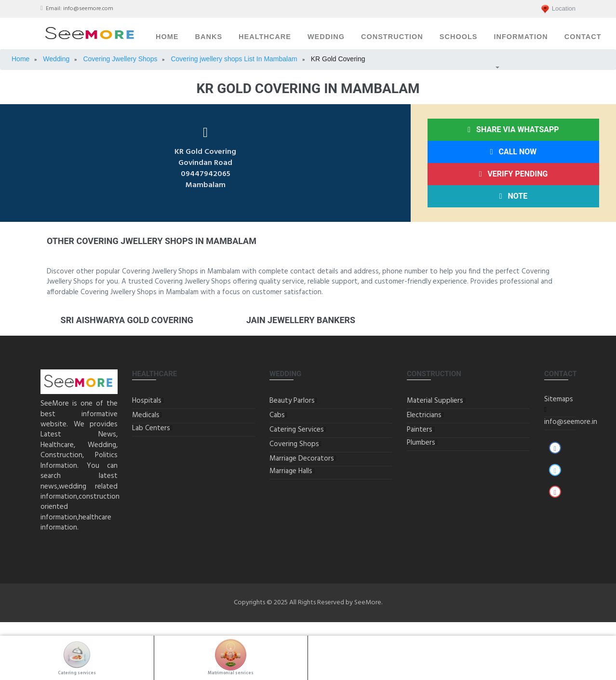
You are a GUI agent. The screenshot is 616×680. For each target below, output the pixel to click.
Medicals (146, 415)
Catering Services (297, 430)
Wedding (326, 37)
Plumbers (421, 443)
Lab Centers (151, 428)
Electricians (424, 415)
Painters (420, 430)
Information (521, 37)
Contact (583, 37)
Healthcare (265, 37)
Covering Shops (294, 444)
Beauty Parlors (292, 401)
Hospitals (147, 401)
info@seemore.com (88, 9)
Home (167, 37)
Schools (459, 37)
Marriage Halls (291, 471)
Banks (209, 37)
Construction (392, 37)
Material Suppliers (435, 401)
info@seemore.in (571, 422)
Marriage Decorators (302, 459)
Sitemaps (559, 399)
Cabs (277, 415)
